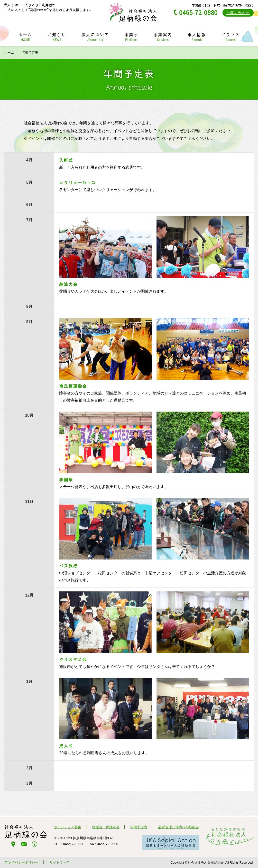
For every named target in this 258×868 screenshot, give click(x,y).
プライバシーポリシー (21, 862)
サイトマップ (60, 862)
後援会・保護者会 (106, 827)
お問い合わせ (238, 13)
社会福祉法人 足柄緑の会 (133, 12)
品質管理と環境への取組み (179, 827)
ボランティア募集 (68, 827)
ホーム (9, 53)
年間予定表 (139, 827)
